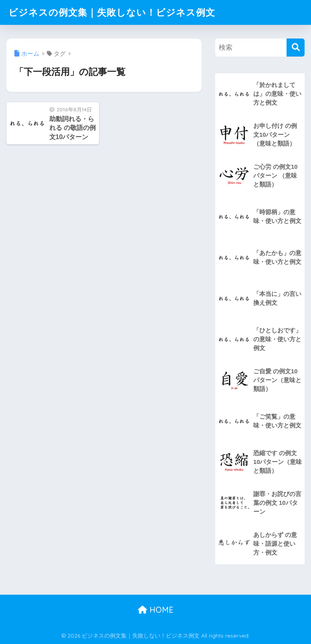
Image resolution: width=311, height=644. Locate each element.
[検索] (296, 48)
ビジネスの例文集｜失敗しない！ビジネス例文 (112, 12)
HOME (156, 610)
